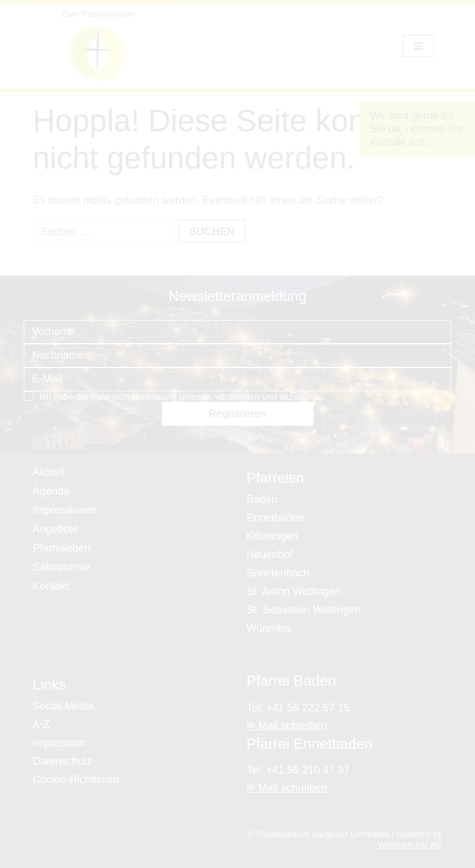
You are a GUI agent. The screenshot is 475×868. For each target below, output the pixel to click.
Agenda (51, 491)
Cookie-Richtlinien (76, 780)
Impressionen (65, 510)
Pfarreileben (61, 548)
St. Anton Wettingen (294, 591)
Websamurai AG (410, 845)
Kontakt (51, 586)
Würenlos (269, 628)
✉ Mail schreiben (287, 726)
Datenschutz (62, 761)
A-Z (41, 724)
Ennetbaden (275, 518)
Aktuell (49, 472)
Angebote (56, 529)
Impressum (59, 743)
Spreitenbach (278, 573)
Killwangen (272, 536)
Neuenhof (270, 555)
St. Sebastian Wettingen (304, 610)
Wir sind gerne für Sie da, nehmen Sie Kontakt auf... (417, 129)
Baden (262, 499)
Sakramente (61, 567)
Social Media (63, 706)
